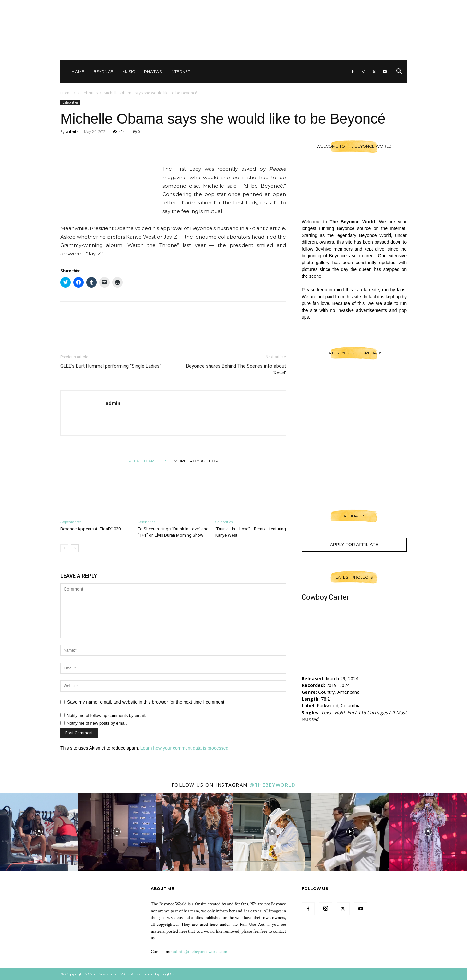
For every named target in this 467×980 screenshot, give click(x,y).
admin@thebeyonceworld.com (200, 952)
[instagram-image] (39, 832)
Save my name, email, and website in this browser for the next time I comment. (146, 702)
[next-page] (75, 548)
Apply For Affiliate (354, 545)
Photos (153, 72)
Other (348, 6)
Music (129, 72)
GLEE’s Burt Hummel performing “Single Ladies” (111, 366)
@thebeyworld (272, 785)
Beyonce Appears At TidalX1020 (90, 529)
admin (72, 132)
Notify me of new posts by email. (97, 723)
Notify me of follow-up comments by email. (106, 715)
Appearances (71, 522)
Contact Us (324, 6)
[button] (399, 72)
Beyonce (103, 72)
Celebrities (88, 93)
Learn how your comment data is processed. (185, 748)
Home (78, 72)
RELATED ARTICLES (148, 461)
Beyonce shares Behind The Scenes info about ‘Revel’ (236, 369)
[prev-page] (64, 548)
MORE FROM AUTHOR (196, 461)
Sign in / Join (295, 6)
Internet (180, 72)
